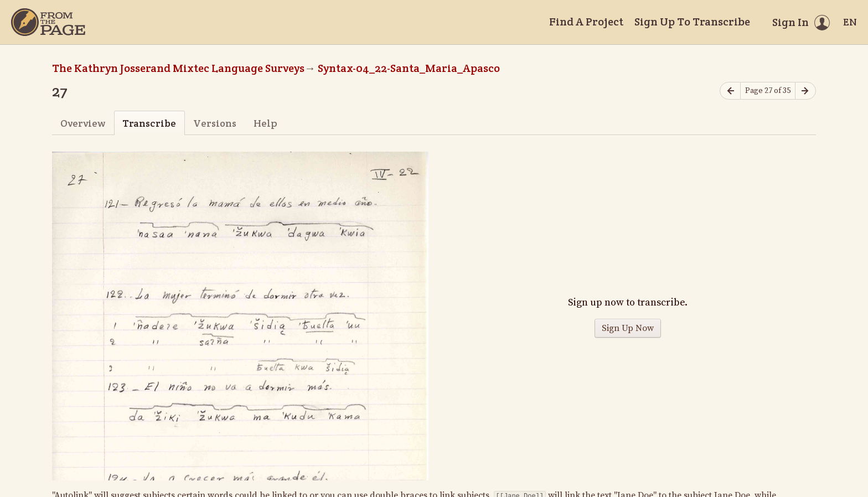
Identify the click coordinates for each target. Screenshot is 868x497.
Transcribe (149, 123)
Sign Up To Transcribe (692, 22)
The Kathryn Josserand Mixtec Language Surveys (178, 68)
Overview (83, 123)
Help (265, 123)
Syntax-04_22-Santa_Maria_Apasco (409, 68)
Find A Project (586, 22)
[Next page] (805, 91)
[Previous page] (730, 91)
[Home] (48, 22)
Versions (215, 123)
